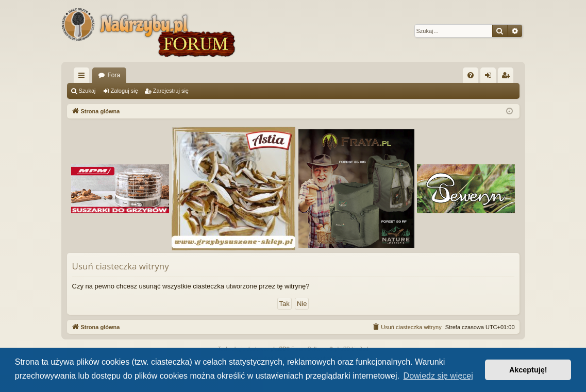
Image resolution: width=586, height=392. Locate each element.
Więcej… (83, 77)
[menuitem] (471, 75)
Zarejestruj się (171, 91)
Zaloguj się (124, 91)
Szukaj (87, 91)
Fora (114, 75)
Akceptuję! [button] (528, 370)
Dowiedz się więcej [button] (438, 376)
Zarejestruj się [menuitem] (508, 77)
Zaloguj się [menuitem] (490, 77)
